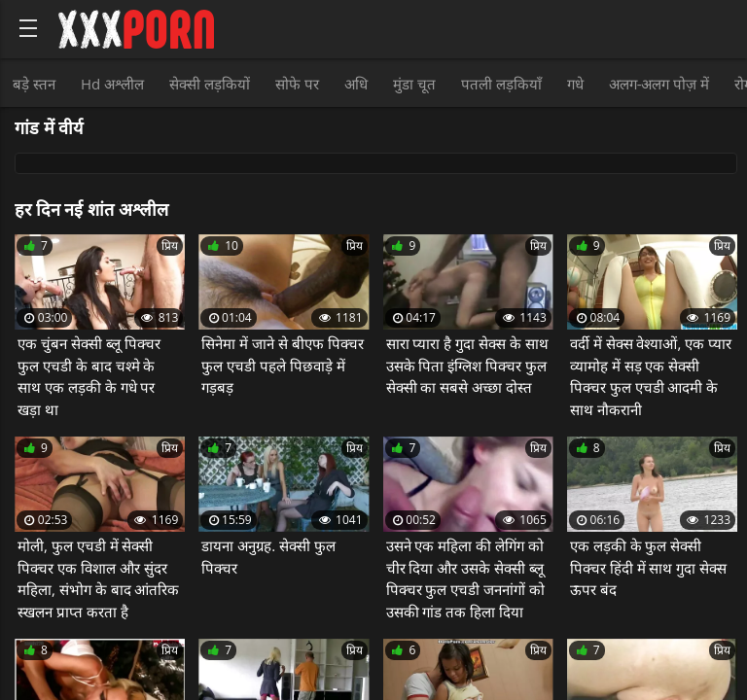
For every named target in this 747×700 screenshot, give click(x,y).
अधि (356, 84)
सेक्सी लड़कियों (210, 84)
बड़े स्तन (34, 84)
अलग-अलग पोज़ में (659, 84)
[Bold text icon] (28, 28)
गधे (575, 84)
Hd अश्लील (112, 84)
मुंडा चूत (414, 84)
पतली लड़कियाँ (501, 84)
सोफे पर (297, 84)
